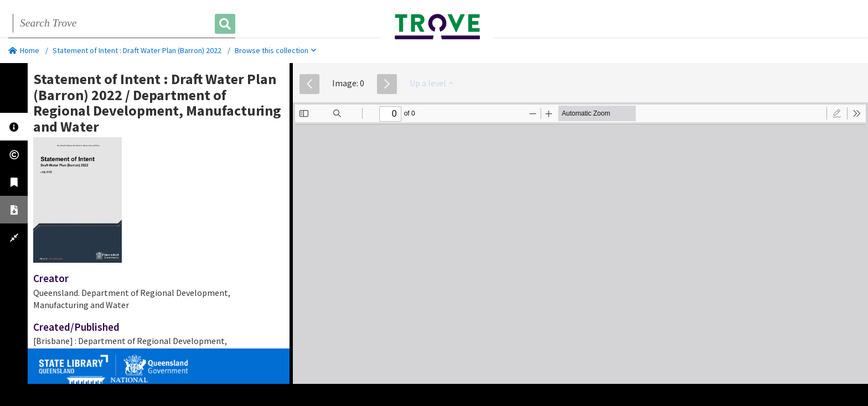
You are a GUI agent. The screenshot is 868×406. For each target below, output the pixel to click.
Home (24, 50)
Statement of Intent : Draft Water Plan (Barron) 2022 (137, 50)
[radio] (837, 113)
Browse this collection (275, 50)
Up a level (432, 83)
